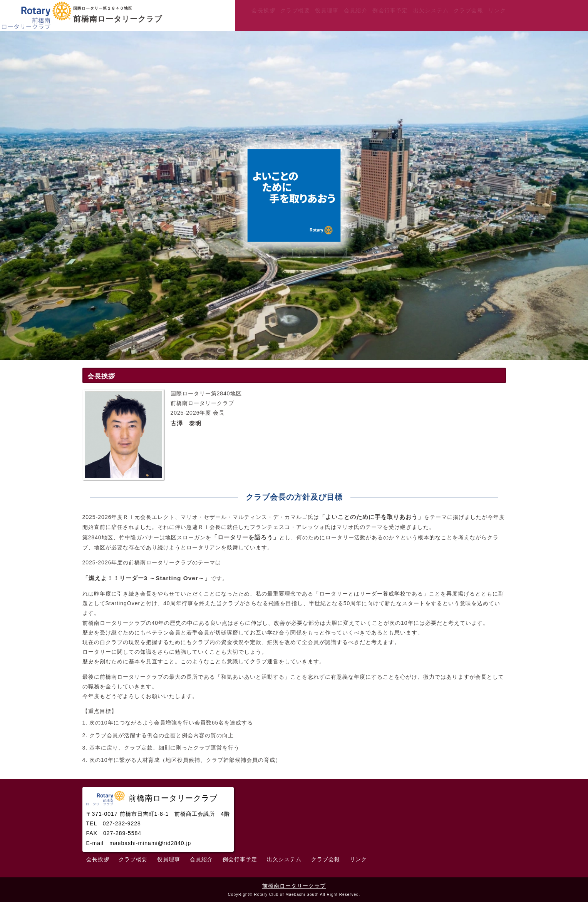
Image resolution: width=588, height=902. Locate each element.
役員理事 (327, 10)
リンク (497, 10)
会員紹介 (356, 10)
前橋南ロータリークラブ (294, 886)
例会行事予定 (390, 10)
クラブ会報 (468, 10)
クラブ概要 (295, 10)
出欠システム (431, 10)
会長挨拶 (263, 10)
